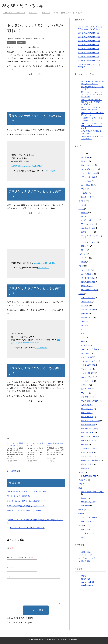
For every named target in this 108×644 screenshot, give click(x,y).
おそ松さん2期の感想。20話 (89, 37)
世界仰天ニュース (88, 433)
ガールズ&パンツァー (90, 169)
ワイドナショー (87, 409)
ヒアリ (84, 329)
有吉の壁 (85, 445)
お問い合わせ (86, 552)
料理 (80, 484)
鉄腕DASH (21, 43)
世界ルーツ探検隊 (88, 425)
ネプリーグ (85, 385)
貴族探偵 (85, 314)
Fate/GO (84, 213)
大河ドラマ (85, 306)
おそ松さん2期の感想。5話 (89, 33)
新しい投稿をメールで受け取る (21, 623)
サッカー (85, 258)
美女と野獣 (85, 506)
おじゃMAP (86, 353)
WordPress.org (87, 585)
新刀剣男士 (85, 246)
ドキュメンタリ (85, 270)
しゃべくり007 (87, 357)
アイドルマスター (88, 224)
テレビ (81, 266)
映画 (80, 488)
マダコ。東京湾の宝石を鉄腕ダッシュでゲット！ (26, 506)
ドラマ (81, 294)
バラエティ (11, 43)
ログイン (85, 576)
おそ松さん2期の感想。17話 (89, 41)
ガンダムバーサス (88, 228)
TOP (14, 13)
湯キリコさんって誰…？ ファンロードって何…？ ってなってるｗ (92, 94)
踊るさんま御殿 (87, 464)
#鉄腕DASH (16, 166)
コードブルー (86, 302)
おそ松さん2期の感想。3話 (89, 49)
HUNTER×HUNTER (89, 476)
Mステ (84, 529)
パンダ (84, 325)
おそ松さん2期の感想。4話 (89, 45)
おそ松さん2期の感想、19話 (89, 61)
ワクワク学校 (86, 413)
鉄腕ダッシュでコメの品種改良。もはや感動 (24, 511)
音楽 (80, 525)
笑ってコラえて (87, 456)
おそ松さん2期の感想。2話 (89, 53)
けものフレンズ (87, 165)
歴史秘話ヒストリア (89, 290)
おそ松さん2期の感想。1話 (89, 57)
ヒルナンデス (86, 389)
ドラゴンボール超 (88, 177)
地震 (83, 333)
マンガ (81, 472)
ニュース (82, 322)
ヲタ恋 (84, 189)
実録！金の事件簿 (88, 282)
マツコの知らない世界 (90, 401)
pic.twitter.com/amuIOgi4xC (29, 343)
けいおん (85, 161)
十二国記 (85, 193)
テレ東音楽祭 (86, 533)
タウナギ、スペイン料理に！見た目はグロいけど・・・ (28, 501)
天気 (83, 337)
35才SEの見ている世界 (23, 6)
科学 (83, 341)
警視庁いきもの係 (88, 310)
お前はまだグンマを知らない (92, 492)
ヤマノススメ (86, 181)
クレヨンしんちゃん (89, 173)
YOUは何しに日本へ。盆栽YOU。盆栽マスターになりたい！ (92, 126)
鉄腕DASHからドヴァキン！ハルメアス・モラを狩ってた (29, 491)
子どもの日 (83, 480)
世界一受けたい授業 (89, 429)
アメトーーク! (87, 369)
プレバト (85, 393)
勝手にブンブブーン (89, 437)
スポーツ (82, 254)
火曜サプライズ (87, 452)
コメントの (87, 582)
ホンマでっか (86, 397)
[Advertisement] (36, 91)
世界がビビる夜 (87, 417)
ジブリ (84, 498)
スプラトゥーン (87, 232)
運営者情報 (85, 561)
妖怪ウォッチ (86, 197)
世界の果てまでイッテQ (90, 421)
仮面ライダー (86, 521)
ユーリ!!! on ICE (87, 185)
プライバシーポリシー (90, 558)
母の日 (81, 510)
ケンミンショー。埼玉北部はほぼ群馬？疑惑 (27, 528)
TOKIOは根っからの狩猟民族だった (20, 496)
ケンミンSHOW (87, 373)
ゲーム (81, 209)
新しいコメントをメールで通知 (21, 618)
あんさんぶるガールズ (90, 220)
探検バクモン (86, 286)
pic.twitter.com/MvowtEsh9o (45, 263)
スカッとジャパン (88, 377)
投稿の (86, 579)
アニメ (81, 153)
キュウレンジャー (88, 518)
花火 (83, 205)
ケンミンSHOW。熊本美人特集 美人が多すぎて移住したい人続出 (92, 102)
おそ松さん (85, 157)
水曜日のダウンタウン (90, 448)
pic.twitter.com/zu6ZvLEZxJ (32, 166)
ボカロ (84, 537)
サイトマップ (86, 555)
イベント (82, 201)
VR (82, 216)
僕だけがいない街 (88, 502)
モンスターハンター (89, 242)
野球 (83, 262)
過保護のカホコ (87, 318)
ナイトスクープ (87, 381)
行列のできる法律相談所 (91, 460)
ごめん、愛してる (88, 298)
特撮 (80, 514)
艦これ (84, 250)
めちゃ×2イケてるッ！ (90, 361)
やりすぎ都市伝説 (88, 365)
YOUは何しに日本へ (89, 349)
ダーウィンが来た (88, 278)
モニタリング (86, 405)
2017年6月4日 (51, 171)
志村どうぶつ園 (87, 441)
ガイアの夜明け (87, 274)
